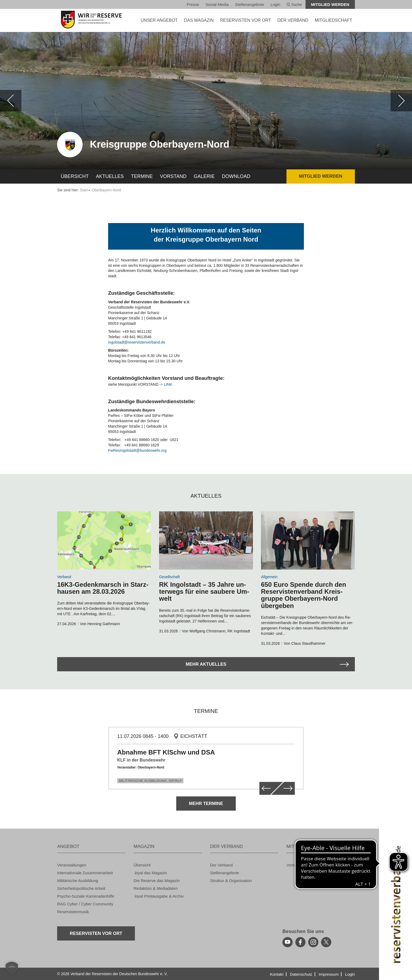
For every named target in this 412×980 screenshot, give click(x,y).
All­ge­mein (269, 577)
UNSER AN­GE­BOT (159, 20)
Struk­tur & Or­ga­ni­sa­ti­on (231, 881)
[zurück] (11, 101)
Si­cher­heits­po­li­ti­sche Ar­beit (81, 888)
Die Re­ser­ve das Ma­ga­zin (157, 881)
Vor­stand (173, 176)
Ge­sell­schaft (169, 577)
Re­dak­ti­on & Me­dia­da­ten (156, 888)
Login (275, 4)
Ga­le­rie (204, 176)
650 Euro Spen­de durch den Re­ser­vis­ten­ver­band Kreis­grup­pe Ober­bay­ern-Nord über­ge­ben (304, 595)
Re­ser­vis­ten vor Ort (245, 20)
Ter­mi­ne (142, 176)
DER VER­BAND (293, 20)
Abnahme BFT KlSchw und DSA (166, 752)
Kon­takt (277, 974)
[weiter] (401, 101)
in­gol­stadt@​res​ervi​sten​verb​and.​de (137, 342)
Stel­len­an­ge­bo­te (249, 4)
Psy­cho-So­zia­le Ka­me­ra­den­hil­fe (86, 896)
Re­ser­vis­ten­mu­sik (73, 912)
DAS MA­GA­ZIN (199, 20)
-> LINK (166, 384)
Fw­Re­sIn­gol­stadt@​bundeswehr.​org (137, 450)
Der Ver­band (221, 865)
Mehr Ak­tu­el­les (206, 664)
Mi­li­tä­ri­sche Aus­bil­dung (78, 881)
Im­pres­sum (329, 974)
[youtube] (288, 942)
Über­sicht (75, 176)
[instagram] (313, 942)
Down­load (236, 176)
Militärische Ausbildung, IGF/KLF (150, 781)
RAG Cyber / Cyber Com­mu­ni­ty (85, 904)
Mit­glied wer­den (330, 4)
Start (84, 190)
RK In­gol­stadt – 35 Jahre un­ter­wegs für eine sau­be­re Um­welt (204, 592)
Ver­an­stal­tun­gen (72, 865)
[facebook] (300, 942)
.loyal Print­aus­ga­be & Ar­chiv (159, 896)
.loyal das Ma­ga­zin (150, 873)
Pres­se (193, 4)
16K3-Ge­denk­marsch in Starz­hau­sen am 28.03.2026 (103, 588)
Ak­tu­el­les (110, 176)
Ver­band (64, 577)
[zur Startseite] (91, 20)
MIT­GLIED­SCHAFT (333, 20)
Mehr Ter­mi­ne (206, 803)
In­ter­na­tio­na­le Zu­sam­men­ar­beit (85, 873)
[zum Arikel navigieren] (104, 540)
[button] (12, 968)
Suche (294, 5)
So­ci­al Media (217, 4)
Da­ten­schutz (301, 974)
